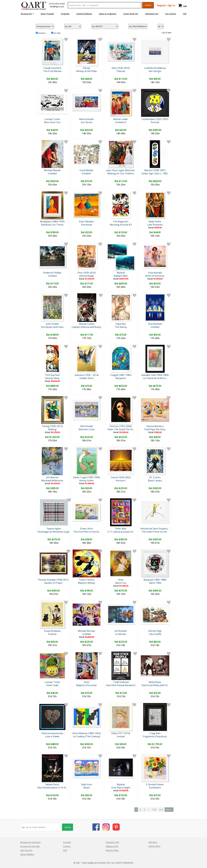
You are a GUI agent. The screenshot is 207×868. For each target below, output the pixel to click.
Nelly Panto (155, 221)
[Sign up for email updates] (41, 827)
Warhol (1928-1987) (155, 170)
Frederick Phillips (52, 273)
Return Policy (112, 850)
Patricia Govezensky (52, 733)
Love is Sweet (52, 736)
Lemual (121, 736)
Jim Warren (52, 477)
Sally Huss (87, 784)
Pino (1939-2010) (87, 273)
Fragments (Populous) (155, 736)
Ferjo (87, 682)
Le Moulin (121, 634)
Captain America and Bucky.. (87, 327)
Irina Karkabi (155, 273)
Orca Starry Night (121, 788)
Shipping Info (112, 846)
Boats (87, 788)
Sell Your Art (26, 850)
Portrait (155, 122)
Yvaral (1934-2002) (121, 477)
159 (161, 810)
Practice (52, 634)
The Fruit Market (52, 71)
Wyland (121, 273)
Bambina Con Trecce (52, 225)
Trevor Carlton (87, 580)
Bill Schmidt (87, 426)
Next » (169, 810)
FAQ (65, 850)
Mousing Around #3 (121, 225)
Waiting (52, 429)
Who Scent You (52, 122)
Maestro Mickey (87, 583)
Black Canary (155, 481)
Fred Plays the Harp (155, 429)
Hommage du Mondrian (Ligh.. (54, 532)
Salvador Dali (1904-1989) (155, 375)
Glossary (153, 842)
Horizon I (121, 481)
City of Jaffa (155, 634)
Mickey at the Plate (87, 71)
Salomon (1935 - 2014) (87, 375)
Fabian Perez (52, 784)
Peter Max (121, 529)
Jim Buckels (121, 631)
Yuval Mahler (87, 170)
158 (154, 810)
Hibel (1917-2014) (121, 733)
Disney (86, 68)
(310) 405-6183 (57, 4)
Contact (67, 846)
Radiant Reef (121, 276)
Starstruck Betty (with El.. (155, 685)
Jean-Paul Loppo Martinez (121, 170)
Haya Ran (121, 324)
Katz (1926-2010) (121, 68)
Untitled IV (121, 122)
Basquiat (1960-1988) (155, 580)
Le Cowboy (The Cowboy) (87, 736)
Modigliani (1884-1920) (52, 221)
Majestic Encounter (87, 685)
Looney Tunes (52, 119)
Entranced (87, 225)
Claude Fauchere (52, 68)
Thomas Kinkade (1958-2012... (53, 580)
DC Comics (155, 477)
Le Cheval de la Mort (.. (155, 378)
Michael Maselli (52, 170)
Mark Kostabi (86, 119)
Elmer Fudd (52, 685)
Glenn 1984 (155, 583)
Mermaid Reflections (52, 481)
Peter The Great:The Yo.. (121, 429)
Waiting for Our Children (121, 173)
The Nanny (121, 327)
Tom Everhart (52, 375)
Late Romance (155, 225)
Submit (67, 827)
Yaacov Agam (54, 529)
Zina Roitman (155, 324)
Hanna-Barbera (155, 426)
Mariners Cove (87, 429)
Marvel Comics (87, 324)
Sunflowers (155, 788)
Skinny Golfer (86, 481)
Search (148, 5)
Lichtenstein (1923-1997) (155, 119)
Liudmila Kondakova (155, 68)
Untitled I (86, 173)
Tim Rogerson (121, 221)
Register (162, 5)
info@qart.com (57, 6)
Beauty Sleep (52, 378)
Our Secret (87, 122)
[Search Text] (105, 5)
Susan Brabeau (52, 631)
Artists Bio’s (154, 846)
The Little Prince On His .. (155, 532)
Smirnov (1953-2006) (121, 426)
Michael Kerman (86, 631)
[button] (27, 14)
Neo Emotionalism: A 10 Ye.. (52, 788)
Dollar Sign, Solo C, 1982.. (155, 173)
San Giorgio (155, 71)
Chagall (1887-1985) (121, 375)
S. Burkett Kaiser (155, 784)
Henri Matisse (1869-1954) (86, 733)
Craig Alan (155, 733)
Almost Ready (86, 276)
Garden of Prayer (53, 583)
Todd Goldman (121, 682)
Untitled (52, 173)
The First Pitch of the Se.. (86, 532)
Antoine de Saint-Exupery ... (155, 529)
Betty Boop (155, 682)
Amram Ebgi (155, 631)
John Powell (52, 324)
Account (67, 842)
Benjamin (121, 378)
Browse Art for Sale (30, 846)
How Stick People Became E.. (121, 685)
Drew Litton (86, 529)
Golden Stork (87, 378)
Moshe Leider (121, 119)
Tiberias (121, 71)
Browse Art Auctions (30, 842)
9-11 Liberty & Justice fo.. (121, 532)
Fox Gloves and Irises (52, 327)
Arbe (121, 580)
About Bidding (27, 854)
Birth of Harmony (155, 276)
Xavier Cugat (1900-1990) (86, 477)
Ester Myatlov (86, 221)
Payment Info (112, 842)
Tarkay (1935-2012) (52, 426)
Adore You (121, 583)
